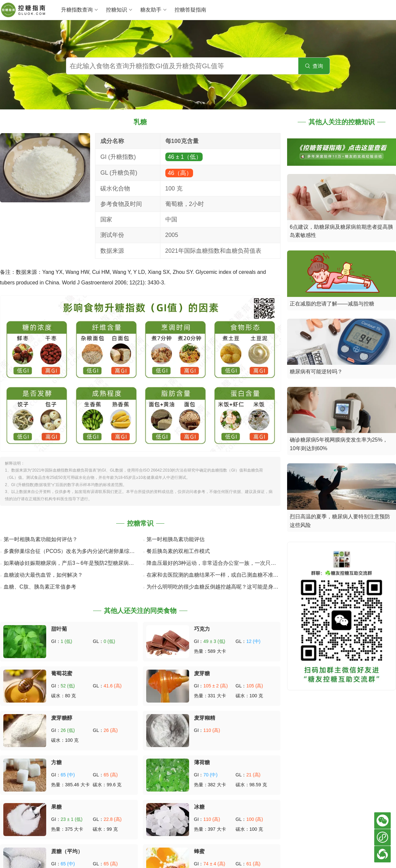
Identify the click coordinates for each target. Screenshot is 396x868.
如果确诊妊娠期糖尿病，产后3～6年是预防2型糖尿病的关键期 (77, 563)
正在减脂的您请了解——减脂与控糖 (332, 304)
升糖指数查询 (80, 10)
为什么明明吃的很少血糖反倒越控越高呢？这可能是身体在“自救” (222, 587)
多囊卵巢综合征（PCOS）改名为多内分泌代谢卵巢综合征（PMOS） (85, 551)
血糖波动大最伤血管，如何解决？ (43, 575)
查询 (314, 66)
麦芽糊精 (205, 718)
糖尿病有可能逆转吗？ (316, 372)
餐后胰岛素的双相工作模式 (178, 551)
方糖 (56, 762)
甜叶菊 (59, 629)
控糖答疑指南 (190, 10)
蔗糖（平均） (67, 851)
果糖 (56, 807)
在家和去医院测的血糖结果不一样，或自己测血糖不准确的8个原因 (225, 575)
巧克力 (202, 629)
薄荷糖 (202, 762)
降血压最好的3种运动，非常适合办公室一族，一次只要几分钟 (219, 563)
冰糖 (199, 807)
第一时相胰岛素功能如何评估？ (41, 539)
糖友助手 (154, 10)
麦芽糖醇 (62, 718)
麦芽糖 (202, 673)
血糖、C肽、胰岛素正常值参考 (40, 587)
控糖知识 (119, 10)
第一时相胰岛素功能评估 (176, 539)
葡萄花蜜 (62, 673)
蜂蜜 (199, 851)
